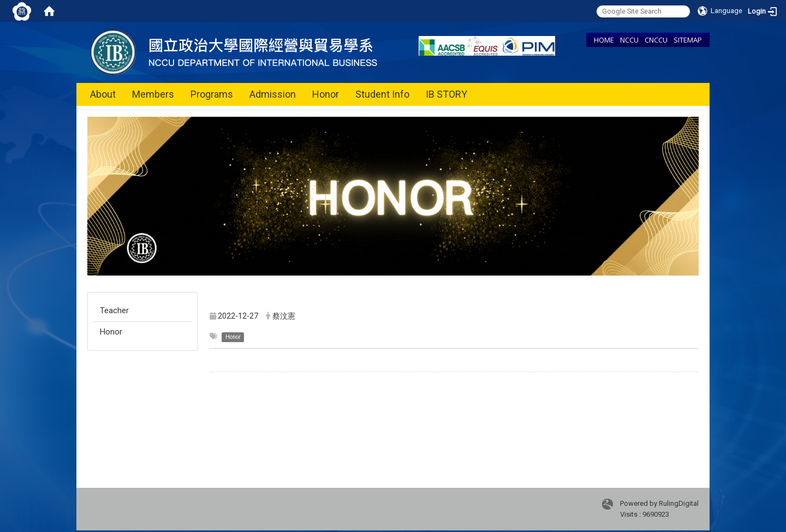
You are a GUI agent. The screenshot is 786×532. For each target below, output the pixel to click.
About (103, 94)
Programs (212, 94)
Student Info (382, 94)
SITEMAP (688, 40)
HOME (604, 40)
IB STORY (446, 94)
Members (153, 94)
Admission (273, 94)
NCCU (629, 40)
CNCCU (656, 40)
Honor (326, 94)
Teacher (114, 310)
